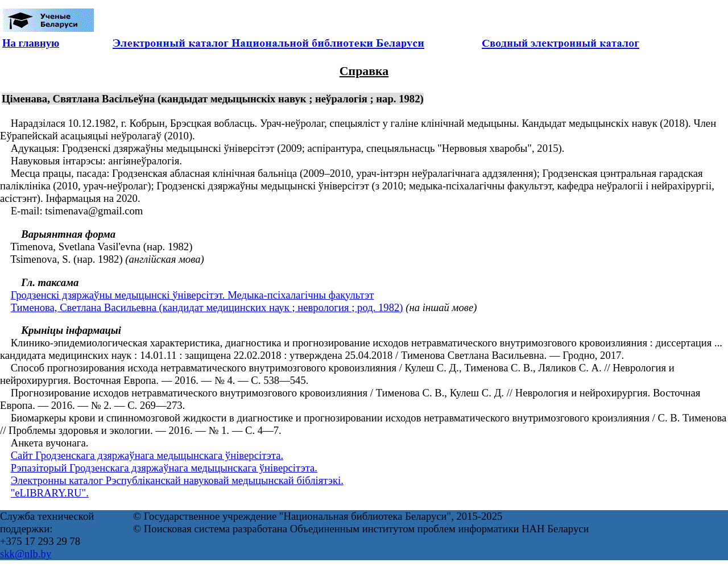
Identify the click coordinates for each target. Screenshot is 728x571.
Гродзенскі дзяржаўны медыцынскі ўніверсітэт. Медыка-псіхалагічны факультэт (193, 295)
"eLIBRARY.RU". (50, 493)
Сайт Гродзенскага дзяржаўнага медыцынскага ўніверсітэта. (147, 455)
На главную (31, 43)
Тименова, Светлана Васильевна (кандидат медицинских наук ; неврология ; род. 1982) (207, 307)
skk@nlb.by (26, 554)
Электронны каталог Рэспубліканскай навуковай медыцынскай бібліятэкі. (177, 480)
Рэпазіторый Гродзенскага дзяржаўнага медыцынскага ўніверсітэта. (164, 468)
